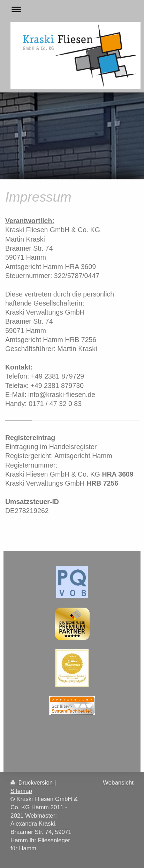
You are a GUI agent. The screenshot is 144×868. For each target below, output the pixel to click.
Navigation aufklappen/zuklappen (72, 9)
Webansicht (118, 783)
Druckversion (32, 783)
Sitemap (21, 791)
